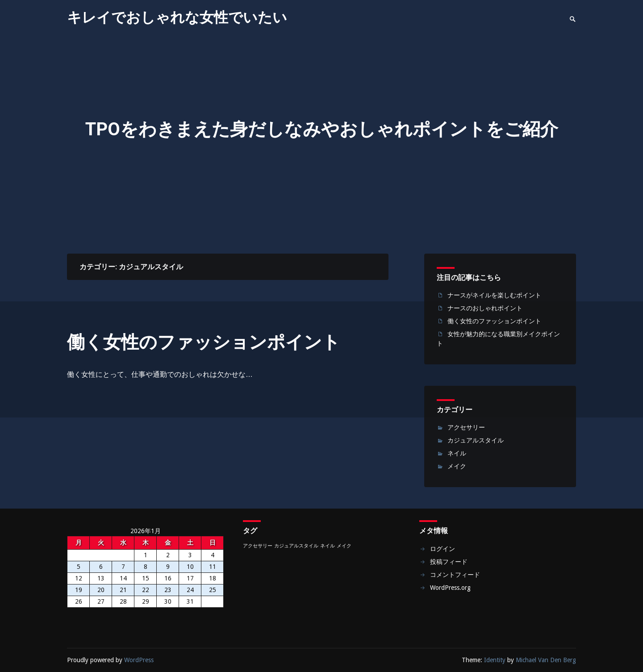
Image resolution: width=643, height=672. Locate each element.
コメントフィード (455, 575)
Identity (495, 660)
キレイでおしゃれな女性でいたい (177, 17)
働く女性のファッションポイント (204, 342)
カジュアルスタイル (476, 440)
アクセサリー (466, 427)
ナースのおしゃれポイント (485, 308)
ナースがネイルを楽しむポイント (494, 295)
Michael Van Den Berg (546, 660)
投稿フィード (449, 562)
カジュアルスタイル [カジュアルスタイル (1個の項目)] (296, 546)
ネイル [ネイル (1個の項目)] (328, 546)
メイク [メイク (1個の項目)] (344, 546)
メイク (457, 466)
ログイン (443, 549)
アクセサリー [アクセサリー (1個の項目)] (258, 546)
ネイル (457, 453)
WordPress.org (450, 588)
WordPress (139, 660)
